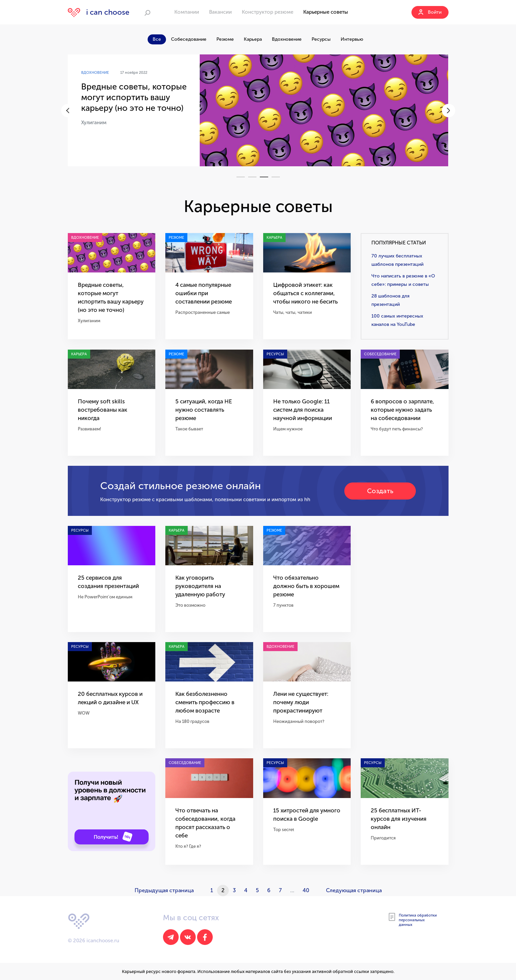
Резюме (225, 39)
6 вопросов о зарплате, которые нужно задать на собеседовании (402, 410)
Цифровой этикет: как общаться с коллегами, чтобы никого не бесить (305, 293)
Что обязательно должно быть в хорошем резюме (306, 586)
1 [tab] (241, 177)
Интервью (352, 39)
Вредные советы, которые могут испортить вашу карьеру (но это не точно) (134, 97)
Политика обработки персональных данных (413, 920)
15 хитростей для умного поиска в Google (307, 815)
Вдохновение (287, 39)
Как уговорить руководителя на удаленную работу (200, 586)
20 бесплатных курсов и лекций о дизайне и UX (110, 698)
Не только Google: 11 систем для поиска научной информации (303, 410)
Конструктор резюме (268, 12)
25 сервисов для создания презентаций (108, 582)
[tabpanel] (258, 110)
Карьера (253, 39)
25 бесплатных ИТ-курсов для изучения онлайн (399, 819)
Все (157, 39)
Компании (187, 12)
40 (306, 890)
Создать (380, 491)
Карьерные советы (326, 12)
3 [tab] (264, 177)
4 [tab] (276, 177)
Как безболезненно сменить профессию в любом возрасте (205, 702)
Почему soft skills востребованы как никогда (103, 410)
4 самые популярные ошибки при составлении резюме (204, 293)
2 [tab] (252, 177)
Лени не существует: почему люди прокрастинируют (301, 702)
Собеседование (189, 39)
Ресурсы (321, 39)
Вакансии (220, 12)
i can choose (99, 12)
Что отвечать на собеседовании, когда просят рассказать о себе (205, 823)
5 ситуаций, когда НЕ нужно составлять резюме (204, 410)
